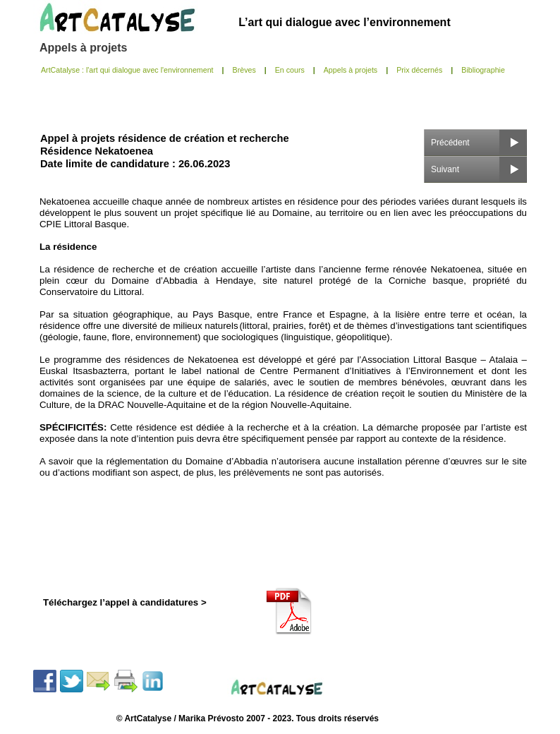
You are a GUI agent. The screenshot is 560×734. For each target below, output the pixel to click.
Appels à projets (83, 48)
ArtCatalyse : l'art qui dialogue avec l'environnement (127, 70)
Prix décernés (419, 70)
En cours (290, 70)
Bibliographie (483, 70)
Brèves (244, 70)
